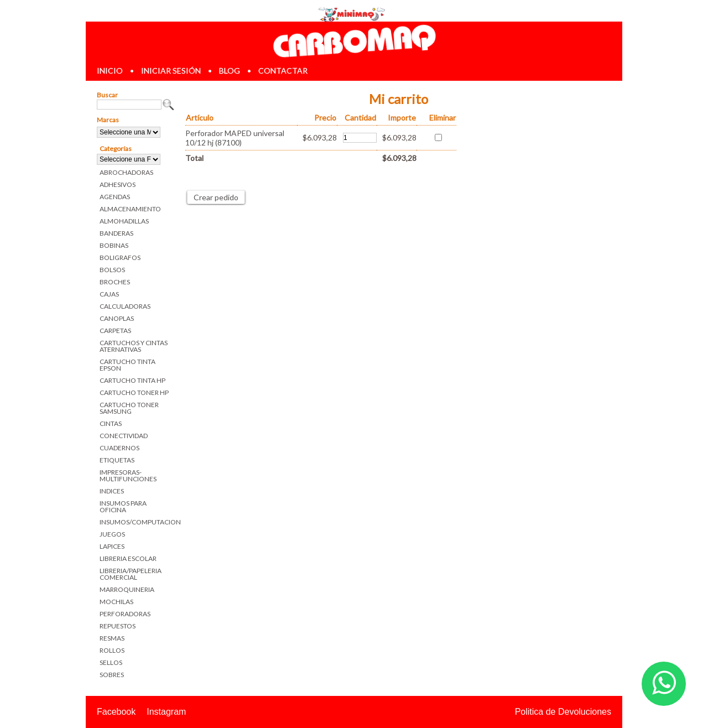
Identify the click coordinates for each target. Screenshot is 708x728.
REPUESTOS (118, 626)
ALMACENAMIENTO (130, 209)
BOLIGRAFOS (120, 258)
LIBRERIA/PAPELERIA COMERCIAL (131, 574)
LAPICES (112, 546)
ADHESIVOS (118, 184)
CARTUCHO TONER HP (134, 392)
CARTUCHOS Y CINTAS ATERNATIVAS (134, 346)
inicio (110, 71)
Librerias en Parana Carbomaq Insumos (354, 41)
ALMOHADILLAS (124, 221)
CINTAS (111, 423)
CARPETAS (115, 331)
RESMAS (112, 638)
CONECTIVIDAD (124, 436)
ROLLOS (112, 650)
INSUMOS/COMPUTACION (137, 522)
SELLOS (111, 662)
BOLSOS (112, 270)
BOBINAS (114, 245)
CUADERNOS (119, 448)
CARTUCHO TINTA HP (132, 380)
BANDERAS (116, 233)
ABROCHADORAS (126, 172)
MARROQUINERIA (127, 589)
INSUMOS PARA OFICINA (123, 506)
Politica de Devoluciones (563, 712)
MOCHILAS (116, 602)
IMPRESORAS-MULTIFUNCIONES (128, 475)
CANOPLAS (117, 318)
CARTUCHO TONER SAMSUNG (129, 408)
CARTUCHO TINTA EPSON (127, 365)
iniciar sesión (171, 71)
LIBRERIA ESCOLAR (128, 558)
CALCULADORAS (125, 306)
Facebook (116, 712)
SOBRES (112, 675)
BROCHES (115, 282)
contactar (283, 71)
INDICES (112, 491)
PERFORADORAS (125, 614)
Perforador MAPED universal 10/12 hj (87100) (235, 138)
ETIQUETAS (117, 460)
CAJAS (109, 294)
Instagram (166, 712)
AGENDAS (115, 197)
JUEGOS (112, 534)
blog (230, 71)
